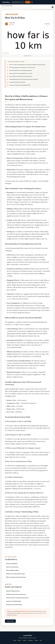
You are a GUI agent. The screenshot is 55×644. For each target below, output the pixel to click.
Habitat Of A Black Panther (13, 591)
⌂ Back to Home (10, 621)
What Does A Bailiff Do (12, 564)
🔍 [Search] (23, 2)
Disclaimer (30, 640)
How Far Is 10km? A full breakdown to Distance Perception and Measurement (27, 65)
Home (15, 640)
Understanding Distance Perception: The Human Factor (22, 68)
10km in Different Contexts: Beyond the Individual (21, 76)
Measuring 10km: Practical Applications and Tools (21, 73)
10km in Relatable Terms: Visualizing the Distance (21, 70)
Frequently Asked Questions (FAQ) (17, 82)
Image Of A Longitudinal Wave (14, 601)
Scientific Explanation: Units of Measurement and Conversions (24, 79)
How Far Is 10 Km (25, 611)
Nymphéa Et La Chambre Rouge (14, 605)
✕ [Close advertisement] (53, 7)
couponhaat (6, 2)
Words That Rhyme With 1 (13, 570)
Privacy (36, 640)
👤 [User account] (32, 2)
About (19, 640)
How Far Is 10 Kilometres (12, 567)
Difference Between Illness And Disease (16, 577)
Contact (24, 640)
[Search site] (18, 2)
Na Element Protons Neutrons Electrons (16, 594)
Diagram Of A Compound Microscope (15, 574)
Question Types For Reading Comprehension (17, 598)
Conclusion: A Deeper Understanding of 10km (20, 85)
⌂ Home (28, 2)
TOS (41, 640)
